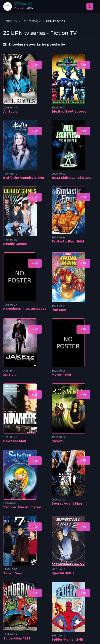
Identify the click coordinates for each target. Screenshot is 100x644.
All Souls (10, 111)
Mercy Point (62, 375)
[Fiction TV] (26, 6)
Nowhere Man (15, 441)
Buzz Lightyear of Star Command (70, 178)
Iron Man (59, 310)
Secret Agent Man (67, 504)
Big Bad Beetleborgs (69, 111)
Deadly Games (15, 244)
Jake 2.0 (10, 375)
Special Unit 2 (63, 573)
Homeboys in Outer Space (25, 309)
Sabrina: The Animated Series (22, 507)
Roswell (58, 441)
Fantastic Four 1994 (68, 241)
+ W (35, 65)
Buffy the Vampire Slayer (24, 178)
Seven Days (13, 573)
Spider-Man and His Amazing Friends (68, 640)
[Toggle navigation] (8, 6)
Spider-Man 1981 (17, 638)
